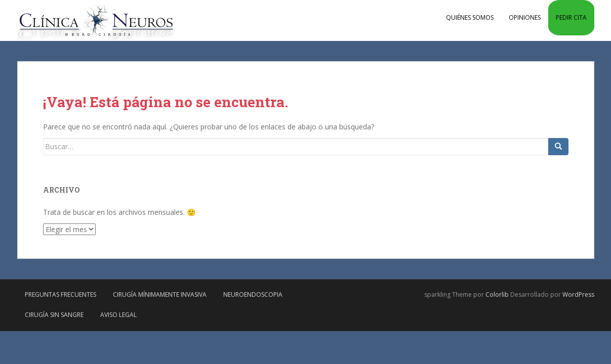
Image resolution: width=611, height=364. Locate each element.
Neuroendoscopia (253, 294)
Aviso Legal (118, 315)
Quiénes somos (470, 17)
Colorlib (497, 294)
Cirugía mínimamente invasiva (160, 294)
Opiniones (525, 17)
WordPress (578, 294)
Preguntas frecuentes (60, 294)
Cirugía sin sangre (54, 315)
